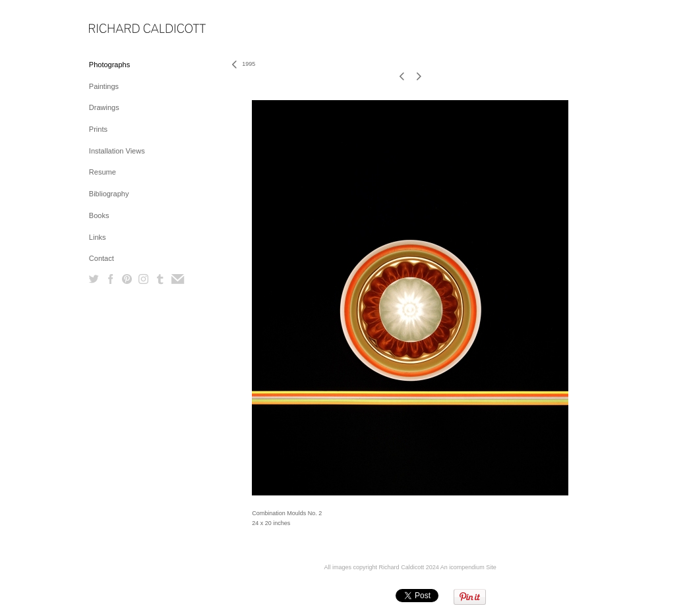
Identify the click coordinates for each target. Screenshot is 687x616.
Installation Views (117, 151)
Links (98, 237)
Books (99, 215)
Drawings (104, 107)
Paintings (104, 86)
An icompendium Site (468, 567)
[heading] (122, 29)
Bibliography (109, 194)
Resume (103, 172)
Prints (98, 129)
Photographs (109, 65)
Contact (102, 258)
